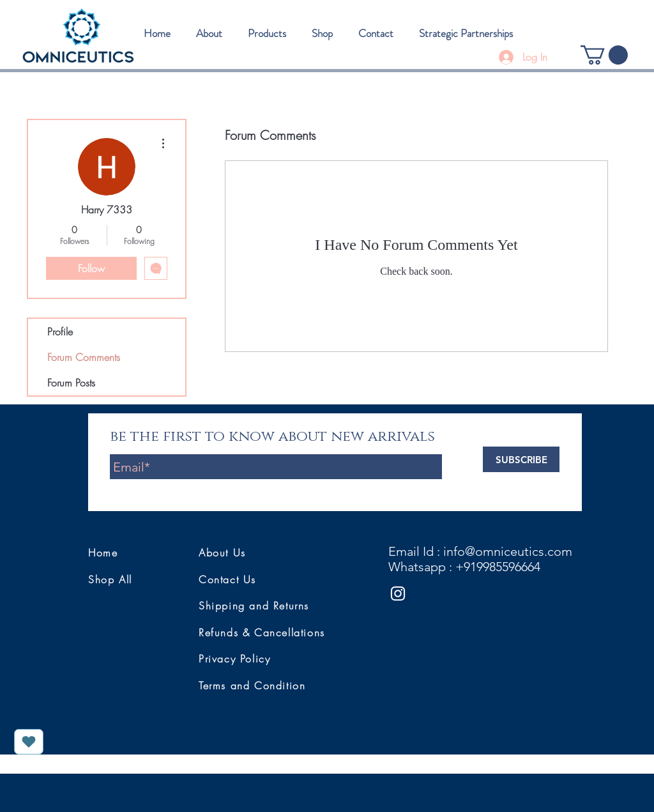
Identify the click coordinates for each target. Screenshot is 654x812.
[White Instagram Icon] (398, 594)
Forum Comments (84, 357)
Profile (60, 332)
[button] (604, 55)
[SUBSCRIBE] (521, 459)
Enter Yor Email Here (151, 444)
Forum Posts (71, 383)
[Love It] (29, 742)
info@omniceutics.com (508, 551)
